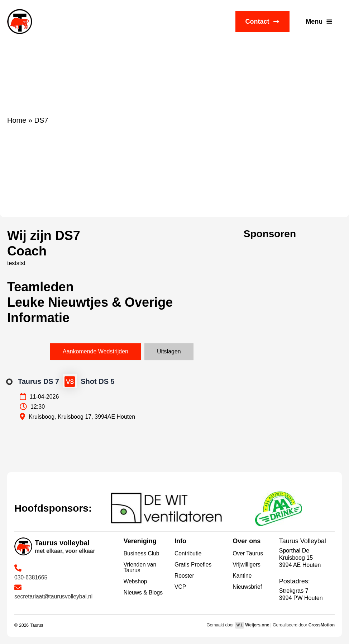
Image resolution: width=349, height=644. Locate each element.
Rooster (185, 576)
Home (17, 120)
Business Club (142, 553)
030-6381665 (31, 577)
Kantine (242, 576)
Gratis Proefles (193, 565)
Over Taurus (248, 553)
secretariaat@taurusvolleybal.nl (54, 596)
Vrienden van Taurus (140, 567)
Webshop (136, 581)
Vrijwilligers (247, 565)
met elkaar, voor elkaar (66, 551)
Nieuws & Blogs (144, 593)
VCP (180, 587)
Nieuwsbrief (248, 587)
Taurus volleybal (63, 543)
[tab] (95, 352)
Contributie (188, 553)
